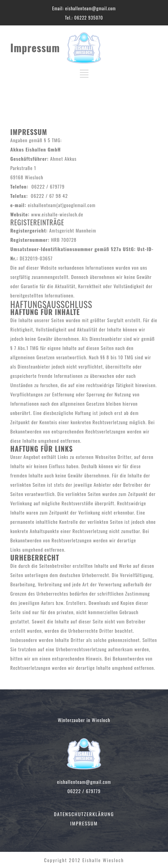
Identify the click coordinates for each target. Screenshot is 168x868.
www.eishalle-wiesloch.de (57, 214)
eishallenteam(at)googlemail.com (62, 205)
